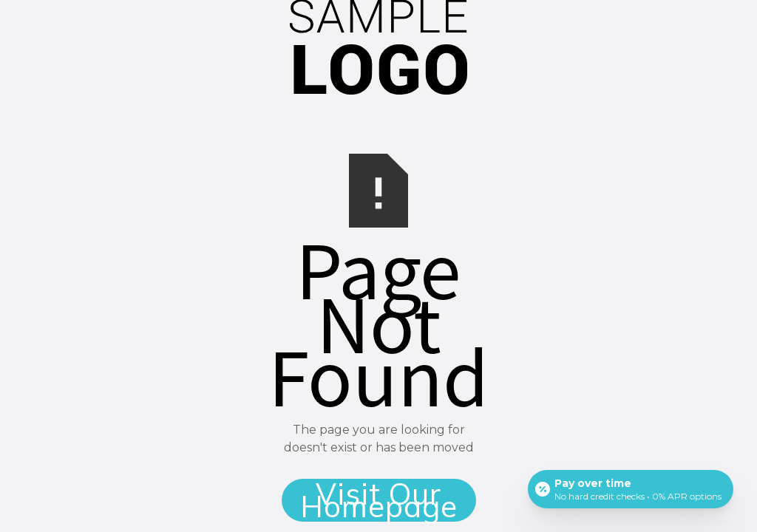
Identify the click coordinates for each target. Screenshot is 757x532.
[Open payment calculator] (631, 489)
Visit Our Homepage (379, 500)
